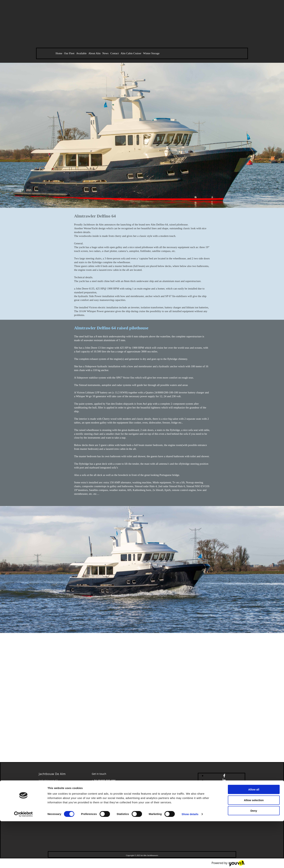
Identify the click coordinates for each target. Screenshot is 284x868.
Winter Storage (151, 53)
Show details (190, 861)
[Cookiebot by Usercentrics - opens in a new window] (23, 861)
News (105, 53)
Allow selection (254, 847)
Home (59, 53)
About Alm (94, 53)
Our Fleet (69, 53)
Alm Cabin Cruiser (131, 53)
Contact (115, 53)
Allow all (254, 836)
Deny (254, 857)
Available (81, 53)
